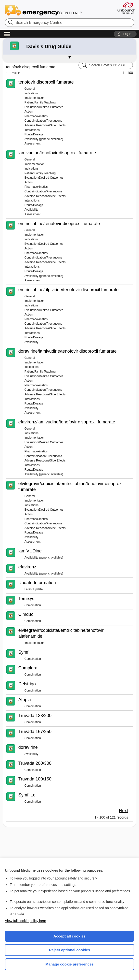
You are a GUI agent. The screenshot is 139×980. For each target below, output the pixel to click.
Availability (31, 210)
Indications (32, 93)
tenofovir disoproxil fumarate (46, 82)
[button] (125, 34)
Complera (28, 668)
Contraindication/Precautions (43, 121)
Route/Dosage (34, 134)
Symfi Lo (27, 795)
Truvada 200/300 (35, 763)
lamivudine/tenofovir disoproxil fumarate (57, 153)
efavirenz (27, 567)
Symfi (24, 652)
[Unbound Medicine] (125, 8)
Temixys (26, 599)
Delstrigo (27, 684)
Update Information (37, 583)
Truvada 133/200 (35, 716)
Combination (33, 605)
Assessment (32, 144)
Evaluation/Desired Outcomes (44, 107)
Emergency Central (44, 10)
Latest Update (34, 589)
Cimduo (26, 614)
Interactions (32, 130)
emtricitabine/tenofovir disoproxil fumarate (59, 224)
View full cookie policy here (25, 921)
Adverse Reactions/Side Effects (45, 125)
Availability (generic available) (44, 139)
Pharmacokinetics (36, 116)
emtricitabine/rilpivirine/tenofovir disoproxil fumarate (69, 290)
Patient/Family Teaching (40, 102)
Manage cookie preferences (69, 964)
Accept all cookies (69, 936)
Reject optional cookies (70, 950)
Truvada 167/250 (35, 732)
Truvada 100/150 (35, 779)
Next (123, 811)
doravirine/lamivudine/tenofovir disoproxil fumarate (68, 351)
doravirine (28, 747)
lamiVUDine (30, 551)
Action (29, 112)
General (30, 89)
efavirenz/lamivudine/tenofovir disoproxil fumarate (67, 422)
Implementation (35, 98)
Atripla (25, 700)
